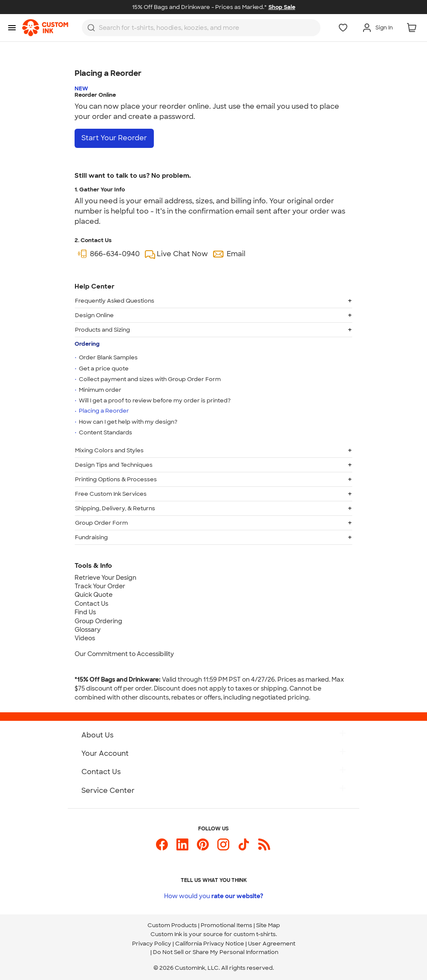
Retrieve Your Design (105, 578)
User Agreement (272, 944)
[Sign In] (377, 28)
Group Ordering (98, 621)
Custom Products (172, 925)
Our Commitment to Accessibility (124, 654)
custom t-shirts (255, 934)
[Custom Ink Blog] (264, 844)
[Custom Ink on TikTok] (244, 844)
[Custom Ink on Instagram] (223, 844)
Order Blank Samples (108, 357)
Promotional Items (226, 925)
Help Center (95, 286)
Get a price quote (104, 368)
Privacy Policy (152, 944)
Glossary (88, 630)
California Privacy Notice (210, 944)
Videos (85, 638)
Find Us (85, 612)
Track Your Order (100, 586)
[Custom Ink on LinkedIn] (182, 844)
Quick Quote (94, 595)
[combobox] (201, 28)
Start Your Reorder (114, 138)
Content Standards (105, 432)
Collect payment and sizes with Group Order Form (150, 379)
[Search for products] (194, 28)
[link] (45, 28)
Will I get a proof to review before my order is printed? (155, 400)
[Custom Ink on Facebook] (162, 844)
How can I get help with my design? (128, 422)
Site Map (268, 925)
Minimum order (100, 390)
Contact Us (91, 604)
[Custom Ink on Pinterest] (203, 844)
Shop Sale (282, 7)
